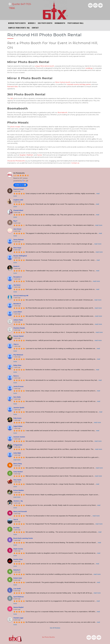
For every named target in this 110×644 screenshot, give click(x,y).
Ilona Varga (17, 248)
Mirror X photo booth (63, 82)
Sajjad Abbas (18, 426)
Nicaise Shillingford (20, 256)
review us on (20, 185)
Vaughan (23, 155)
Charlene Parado (19, 328)
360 (12, 98)
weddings (89, 68)
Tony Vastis (17, 480)
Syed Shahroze (19, 597)
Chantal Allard (18, 210)
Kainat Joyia (18, 578)
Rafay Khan (17, 365)
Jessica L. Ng (18, 501)
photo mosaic (15, 127)
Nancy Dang (18, 464)
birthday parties (85, 84)
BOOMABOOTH (59, 23)
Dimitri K (16, 266)
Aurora (39, 155)
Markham (30, 155)
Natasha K (17, 570)
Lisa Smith (17, 589)
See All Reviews (55, 628)
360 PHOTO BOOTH (45, 23)
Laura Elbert (18, 312)
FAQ (28, 28)
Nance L (16, 376)
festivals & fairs (13, 87)
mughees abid (18, 200)
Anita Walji (17, 453)
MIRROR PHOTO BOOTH (16, 23)
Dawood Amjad (19, 189)
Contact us (75, 163)
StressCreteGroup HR (21, 296)
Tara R (16, 520)
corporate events (73, 84)
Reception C (18, 277)
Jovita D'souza (18, 386)
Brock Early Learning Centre (23, 538)
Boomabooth (63, 113)
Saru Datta (17, 397)
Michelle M (17, 304)
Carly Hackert (18, 472)
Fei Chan (16, 528)
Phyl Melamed (18, 355)
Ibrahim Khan (18, 559)
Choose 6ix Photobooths (16, 161)
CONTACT (35, 28)
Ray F (15, 221)
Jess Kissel (17, 229)
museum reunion (19, 437)
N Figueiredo (18, 445)
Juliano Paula (18, 320)
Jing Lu (16, 344)
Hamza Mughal (18, 607)
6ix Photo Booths (48, 637)
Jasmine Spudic (19, 408)
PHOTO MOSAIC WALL (75, 23)
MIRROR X (31, 23)
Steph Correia (18, 549)
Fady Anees (17, 418)
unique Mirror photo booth (45, 66)
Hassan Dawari (19, 336)
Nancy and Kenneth (20, 511)
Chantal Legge (18, 618)
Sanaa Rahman (19, 240)
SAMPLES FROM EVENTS (17, 28)
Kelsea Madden (19, 490)
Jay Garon (17, 285)
